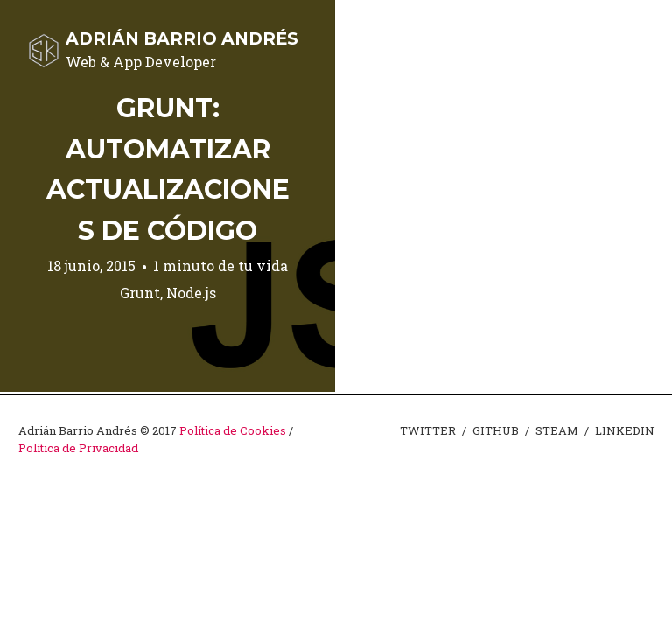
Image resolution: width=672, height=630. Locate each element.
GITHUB (496, 430)
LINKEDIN (625, 430)
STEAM (557, 430)
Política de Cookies (233, 430)
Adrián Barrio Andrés (182, 38)
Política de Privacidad (78, 448)
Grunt (140, 293)
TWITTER (428, 430)
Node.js (191, 293)
